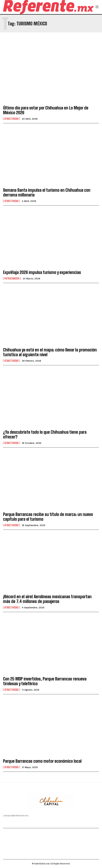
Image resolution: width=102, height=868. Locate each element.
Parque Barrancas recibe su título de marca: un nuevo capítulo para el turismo (48, 517)
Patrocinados (12, 278)
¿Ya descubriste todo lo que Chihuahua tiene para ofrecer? (45, 434)
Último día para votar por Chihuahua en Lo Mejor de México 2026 (46, 110)
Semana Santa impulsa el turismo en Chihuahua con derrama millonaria (47, 192)
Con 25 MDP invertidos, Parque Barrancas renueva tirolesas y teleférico (45, 681)
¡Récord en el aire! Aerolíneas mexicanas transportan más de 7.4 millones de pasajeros (47, 599)
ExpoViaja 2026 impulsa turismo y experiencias (42, 272)
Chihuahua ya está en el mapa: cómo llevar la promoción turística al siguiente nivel (50, 352)
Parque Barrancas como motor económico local (42, 761)
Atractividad (11, 119)
